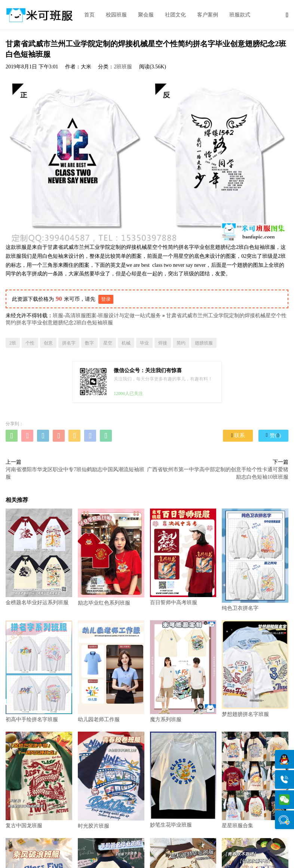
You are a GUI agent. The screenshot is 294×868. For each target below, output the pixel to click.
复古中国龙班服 (39, 780)
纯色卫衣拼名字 (255, 560)
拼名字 (69, 343)
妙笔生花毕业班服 (183, 780)
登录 (106, 299)
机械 (126, 343)
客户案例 (208, 15)
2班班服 (123, 67)
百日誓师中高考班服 (183, 557)
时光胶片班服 (111, 780)
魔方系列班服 (183, 671)
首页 (89, 15)
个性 (30, 343)
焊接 (163, 343)
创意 (48, 343)
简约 (181, 343)
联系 (238, 435)
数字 (89, 343)
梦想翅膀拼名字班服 (255, 669)
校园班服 (116, 15)
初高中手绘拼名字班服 (39, 671)
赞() (273, 435)
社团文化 (175, 15)
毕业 (144, 343)
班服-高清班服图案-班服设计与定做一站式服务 (107, 316)
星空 (108, 343)
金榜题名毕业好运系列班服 (39, 557)
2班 (13, 343)
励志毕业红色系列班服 (111, 557)
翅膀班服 (204, 343)
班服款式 (240, 15)
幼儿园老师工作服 (111, 671)
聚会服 (146, 15)
